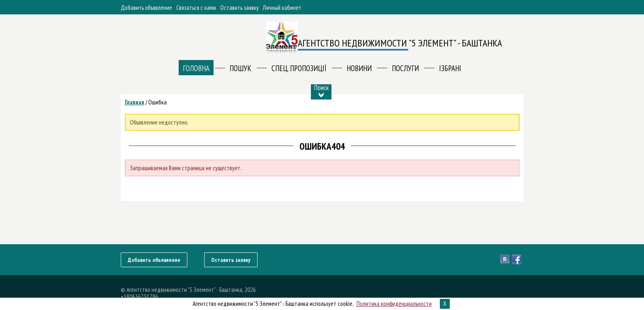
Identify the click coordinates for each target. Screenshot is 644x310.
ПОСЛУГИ (405, 68)
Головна (196, 68)
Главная (135, 102)
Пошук (240, 68)
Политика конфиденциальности (394, 304)
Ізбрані (450, 68)
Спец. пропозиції (299, 68)
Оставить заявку (239, 8)
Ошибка (158, 102)
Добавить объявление (146, 8)
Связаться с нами (196, 8)
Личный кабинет (282, 8)
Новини (359, 68)
